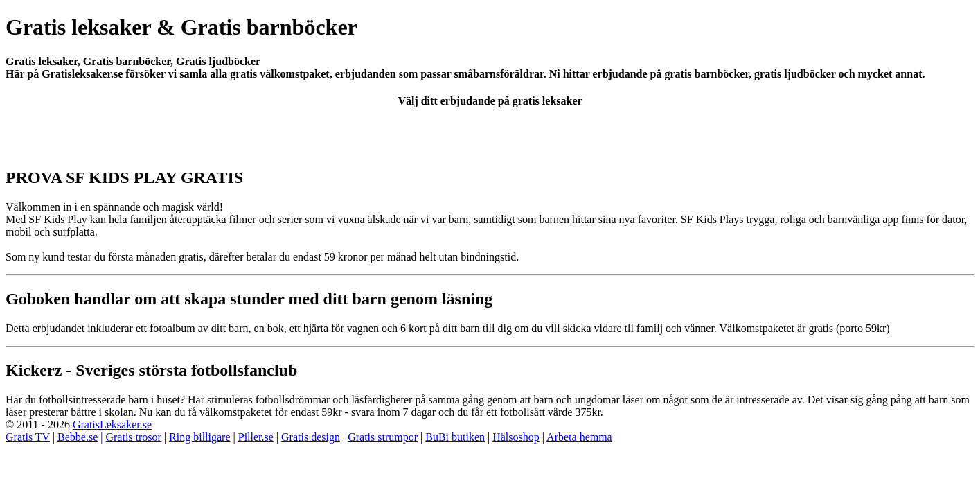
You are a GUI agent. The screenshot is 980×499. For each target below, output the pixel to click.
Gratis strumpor (383, 437)
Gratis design (311, 437)
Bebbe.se (78, 437)
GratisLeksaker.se (112, 424)
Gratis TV (28, 437)
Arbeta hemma (579, 437)
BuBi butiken (455, 437)
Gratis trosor (133, 437)
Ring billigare (199, 437)
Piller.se (256, 437)
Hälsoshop (516, 437)
